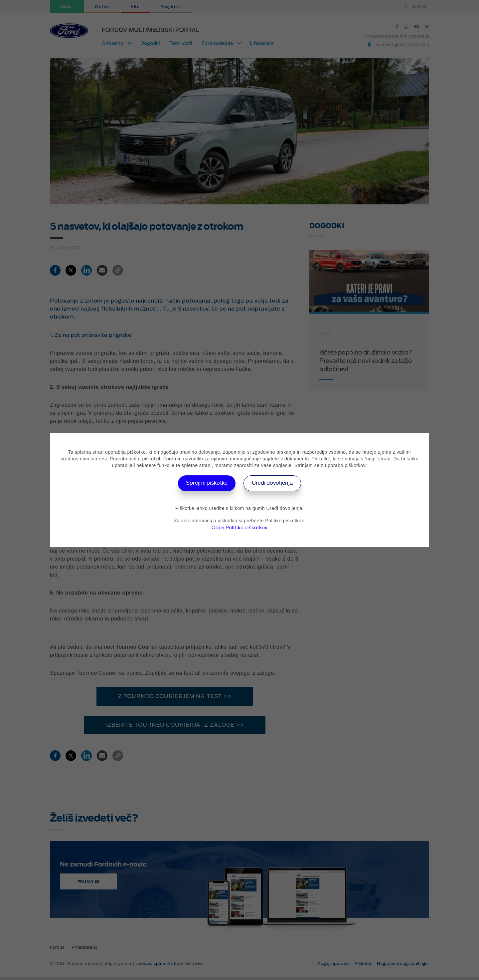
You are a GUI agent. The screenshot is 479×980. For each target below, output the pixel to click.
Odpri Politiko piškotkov (239, 528)
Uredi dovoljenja (275, 483)
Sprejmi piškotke (205, 483)
